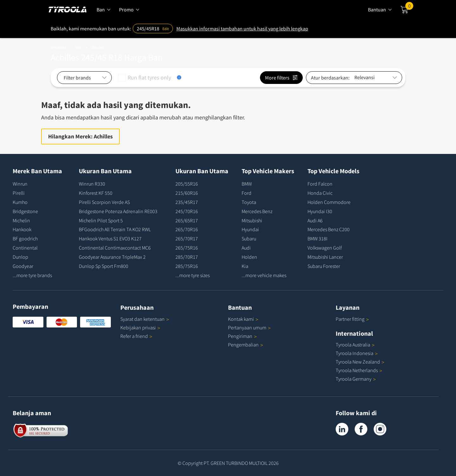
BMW (247, 184)
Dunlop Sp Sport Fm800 (104, 266)
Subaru (249, 238)
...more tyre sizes (193, 275)
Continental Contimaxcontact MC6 (115, 248)
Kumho (20, 202)
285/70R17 (187, 257)
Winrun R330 (92, 184)
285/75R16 (187, 266)
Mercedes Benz (257, 211)
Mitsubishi (252, 220)
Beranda (59, 48)
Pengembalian (243, 345)
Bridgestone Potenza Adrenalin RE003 (118, 211)
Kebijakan (140, 327)
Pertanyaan (249, 327)
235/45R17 (187, 202)
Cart (409, 7)
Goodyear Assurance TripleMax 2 (112, 257)
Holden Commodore (329, 202)
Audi (246, 248)
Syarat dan (145, 319)
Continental (25, 248)
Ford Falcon (320, 184)
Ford (247, 193)
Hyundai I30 (320, 211)
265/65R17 (187, 220)
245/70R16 (187, 211)
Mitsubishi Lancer (325, 257)
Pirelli (19, 193)
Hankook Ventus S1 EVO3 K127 (110, 238)
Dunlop (20, 257)
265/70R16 (187, 229)
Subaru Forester (324, 266)
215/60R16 (187, 193)
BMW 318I (317, 238)
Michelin (21, 220)
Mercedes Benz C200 (329, 229)
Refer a (136, 336)
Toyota (249, 202)
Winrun (20, 184)
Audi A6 (315, 220)
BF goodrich (25, 238)
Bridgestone (25, 211)
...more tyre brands (32, 275)
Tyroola (355, 345)
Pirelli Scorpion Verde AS (104, 202)
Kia (245, 266)
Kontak (243, 319)
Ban (78, 48)
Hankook (22, 229)
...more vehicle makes (264, 275)
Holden (249, 257)
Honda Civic (320, 193)
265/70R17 (187, 238)
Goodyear (23, 266)
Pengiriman (240, 336)
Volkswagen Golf (325, 248)
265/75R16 (187, 248)
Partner (352, 319)
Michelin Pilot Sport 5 (101, 220)
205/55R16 (187, 184)
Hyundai (250, 229)
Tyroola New (360, 362)
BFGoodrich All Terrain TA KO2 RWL (115, 229)
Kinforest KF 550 (96, 193)
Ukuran (97, 48)
